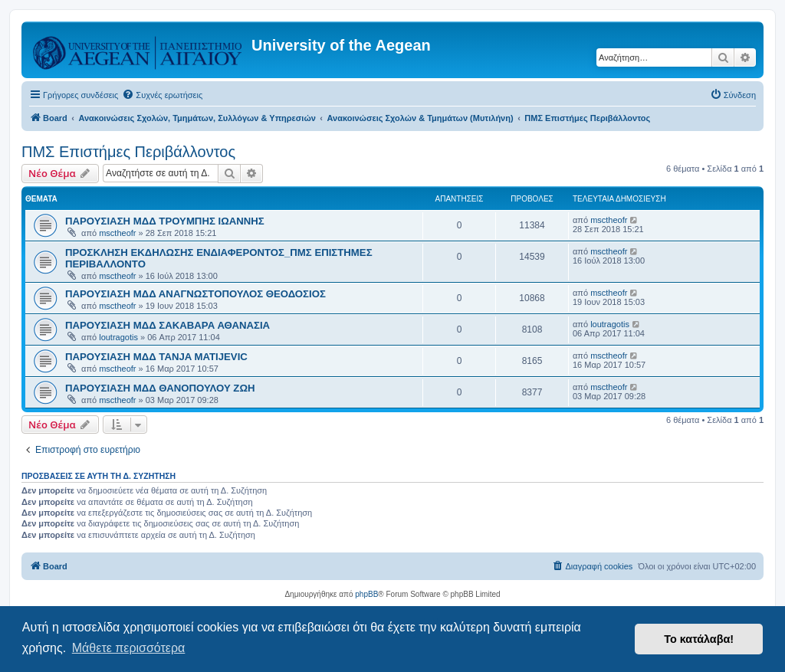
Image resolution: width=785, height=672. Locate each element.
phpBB (366, 594)
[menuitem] (162, 95)
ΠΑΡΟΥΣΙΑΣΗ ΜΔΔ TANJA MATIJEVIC (156, 357)
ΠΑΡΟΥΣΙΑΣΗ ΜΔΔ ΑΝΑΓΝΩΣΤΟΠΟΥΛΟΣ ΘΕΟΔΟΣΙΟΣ (195, 294)
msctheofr (117, 233)
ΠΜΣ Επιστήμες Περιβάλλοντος (128, 152)
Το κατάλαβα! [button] (699, 639)
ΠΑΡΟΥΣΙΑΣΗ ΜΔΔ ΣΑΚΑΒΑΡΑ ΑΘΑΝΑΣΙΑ (168, 325)
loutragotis (118, 337)
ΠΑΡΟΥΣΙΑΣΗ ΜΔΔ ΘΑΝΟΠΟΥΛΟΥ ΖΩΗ (160, 388)
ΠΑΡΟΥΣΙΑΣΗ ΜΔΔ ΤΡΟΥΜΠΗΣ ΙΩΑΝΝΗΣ (165, 221)
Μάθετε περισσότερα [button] (129, 648)
